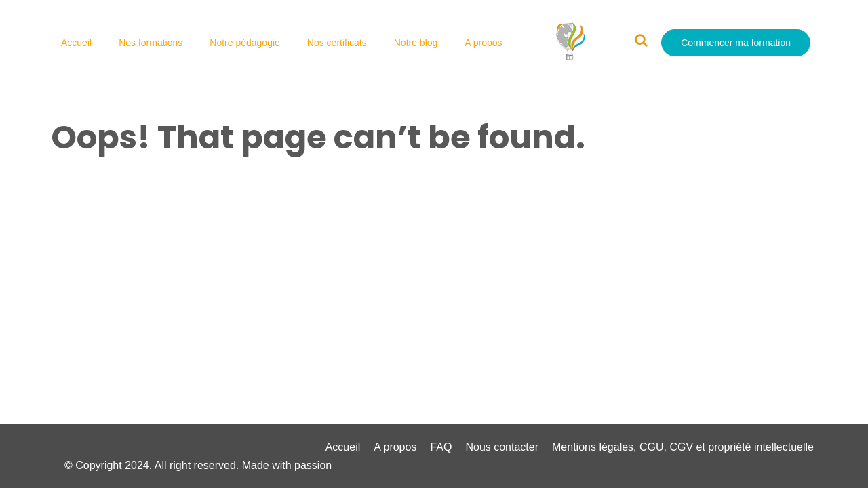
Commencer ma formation (736, 43)
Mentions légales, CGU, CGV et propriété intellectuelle (683, 447)
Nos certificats (337, 43)
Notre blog (416, 43)
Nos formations (151, 43)
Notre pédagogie (245, 43)
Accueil (76, 43)
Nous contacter (502, 447)
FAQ (441, 447)
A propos (483, 43)
